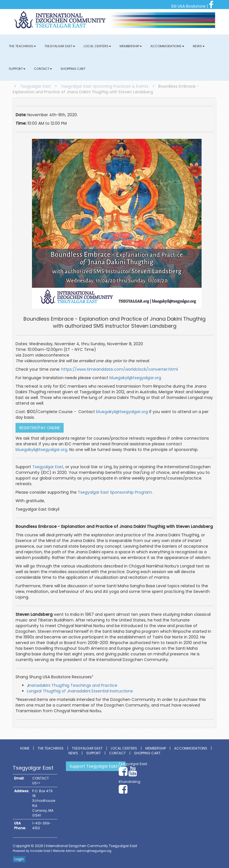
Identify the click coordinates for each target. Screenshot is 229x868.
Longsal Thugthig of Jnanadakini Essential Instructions (80, 691)
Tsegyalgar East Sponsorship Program (115, 492)
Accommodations (167, 46)
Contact (43, 69)
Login (19, 859)
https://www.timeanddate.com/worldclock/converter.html (120, 369)
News (199, 46)
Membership (131, 46)
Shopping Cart (73, 69)
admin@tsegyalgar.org (94, 851)
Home (25, 748)
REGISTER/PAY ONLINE (40, 428)
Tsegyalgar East (60, 46)
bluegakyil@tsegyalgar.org (135, 378)
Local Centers (97, 46)
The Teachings (22, 46)
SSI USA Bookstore (188, 6)
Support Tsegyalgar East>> (96, 766)
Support (17, 69)
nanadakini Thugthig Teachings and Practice (73, 685)
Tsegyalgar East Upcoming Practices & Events (105, 86)
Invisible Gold (40, 851)
